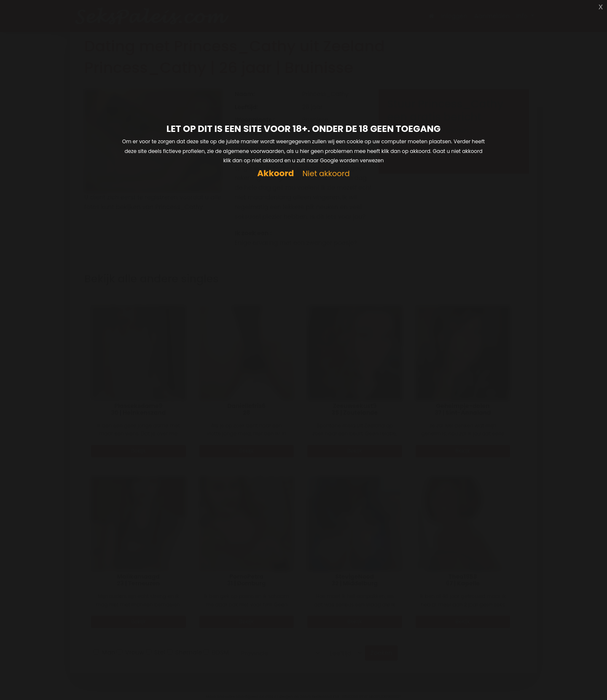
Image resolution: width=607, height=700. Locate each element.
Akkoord (275, 173)
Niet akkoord (326, 174)
